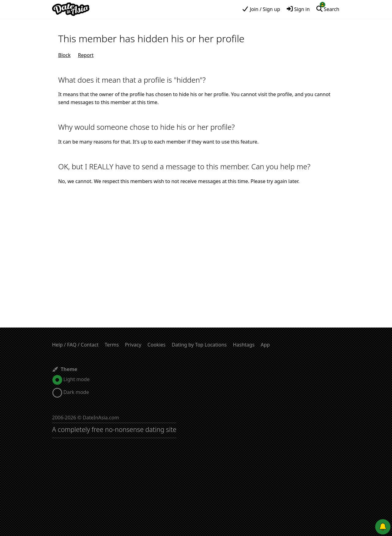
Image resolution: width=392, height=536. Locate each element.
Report (86, 55)
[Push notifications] (383, 527)
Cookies (157, 345)
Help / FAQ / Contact (75, 345)
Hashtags (244, 345)
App (265, 345)
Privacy (133, 345)
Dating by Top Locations (199, 345)
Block (64, 55)
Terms (112, 345)
